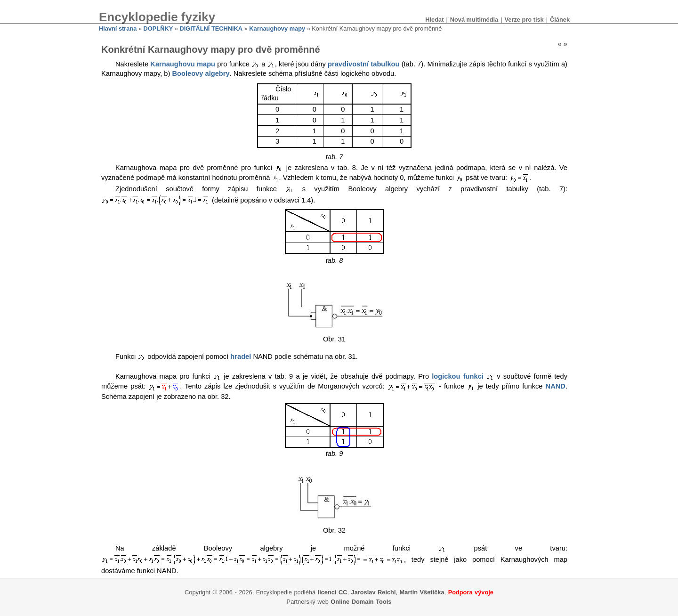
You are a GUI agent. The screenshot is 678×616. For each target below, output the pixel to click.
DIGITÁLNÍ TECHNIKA (211, 28)
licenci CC (333, 592)
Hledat (434, 20)
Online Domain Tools (361, 602)
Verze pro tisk (524, 20)
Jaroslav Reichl (374, 592)
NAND (556, 387)
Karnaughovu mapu (183, 64)
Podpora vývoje (471, 592)
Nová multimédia (474, 20)
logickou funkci (458, 376)
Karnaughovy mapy (277, 28)
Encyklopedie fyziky (157, 17)
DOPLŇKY (158, 28)
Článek (560, 20)
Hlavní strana (118, 28)
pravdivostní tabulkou (363, 64)
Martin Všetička (422, 592)
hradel (241, 357)
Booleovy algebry (201, 73)
